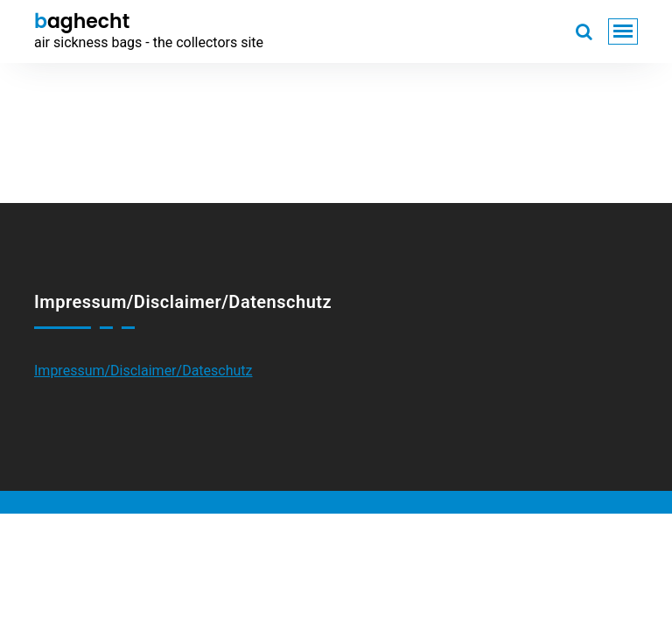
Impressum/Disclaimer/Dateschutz (143, 371)
